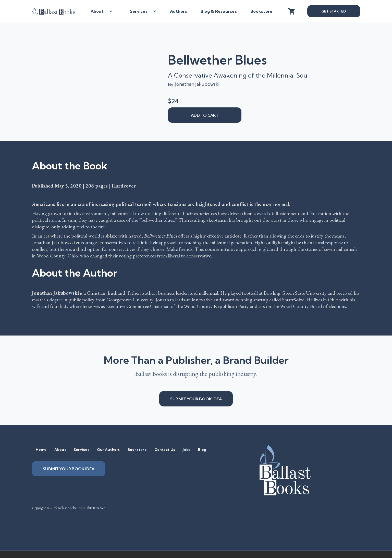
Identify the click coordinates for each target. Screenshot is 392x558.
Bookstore (261, 11)
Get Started (334, 11)
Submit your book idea (196, 399)
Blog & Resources (219, 11)
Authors (179, 11)
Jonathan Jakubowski (197, 84)
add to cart (205, 115)
